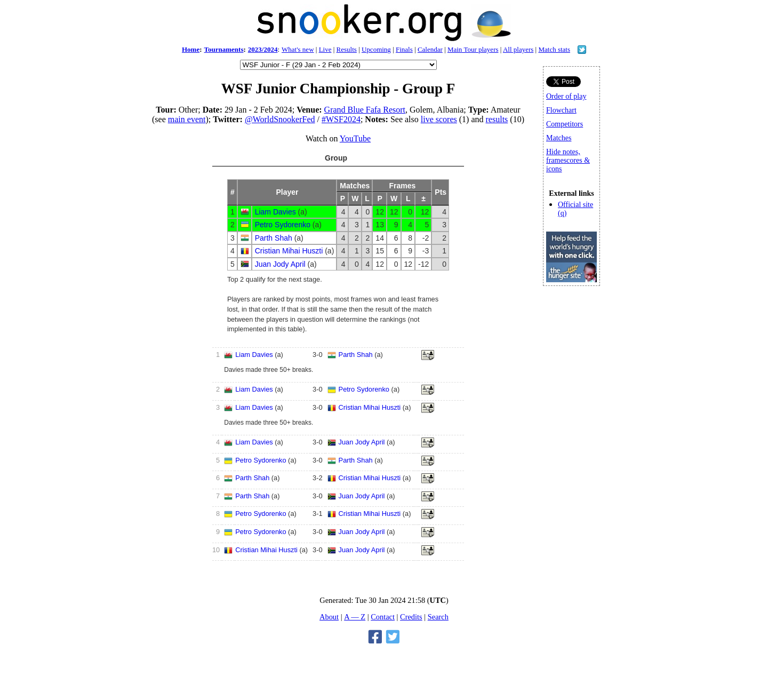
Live (325, 49)
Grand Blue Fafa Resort (365, 110)
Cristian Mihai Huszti (289, 251)
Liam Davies (275, 212)
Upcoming (376, 49)
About (329, 617)
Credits (411, 617)
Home (191, 49)
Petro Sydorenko (283, 225)
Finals (404, 49)
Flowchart (561, 110)
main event (187, 119)
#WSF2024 (341, 119)
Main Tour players (473, 49)
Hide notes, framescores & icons (568, 160)
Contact (383, 617)
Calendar (430, 49)
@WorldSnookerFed (280, 119)
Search (438, 617)
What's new (298, 49)
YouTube (355, 138)
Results (347, 49)
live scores (439, 119)
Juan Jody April (280, 264)
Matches (559, 138)
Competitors (565, 124)
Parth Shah (274, 238)
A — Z (355, 617)
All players (518, 49)
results (497, 119)
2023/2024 (263, 49)
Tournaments (224, 49)
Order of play (566, 96)
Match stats (554, 49)
